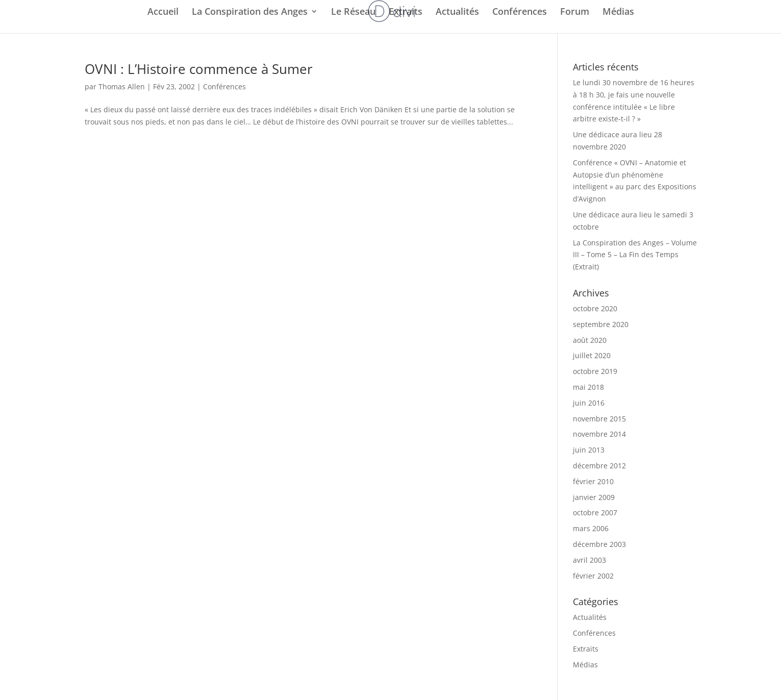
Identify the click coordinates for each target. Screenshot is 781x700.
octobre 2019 (595, 371)
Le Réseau (353, 12)
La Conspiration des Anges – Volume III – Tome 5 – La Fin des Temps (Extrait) (635, 255)
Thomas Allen (122, 86)
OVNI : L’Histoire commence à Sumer (199, 69)
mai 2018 (588, 387)
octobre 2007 (595, 512)
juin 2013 (589, 450)
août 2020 (590, 340)
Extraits (406, 12)
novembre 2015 (599, 419)
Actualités (457, 12)
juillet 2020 (592, 355)
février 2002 (593, 576)
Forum (575, 12)
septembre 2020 (601, 324)
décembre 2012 (599, 466)
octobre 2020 (595, 308)
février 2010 (593, 481)
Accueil (163, 12)
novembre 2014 (599, 434)
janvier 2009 (594, 497)
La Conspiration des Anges (250, 12)
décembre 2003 (599, 544)
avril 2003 (589, 560)
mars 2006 (591, 528)
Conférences (520, 12)
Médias (618, 12)
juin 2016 (589, 403)
